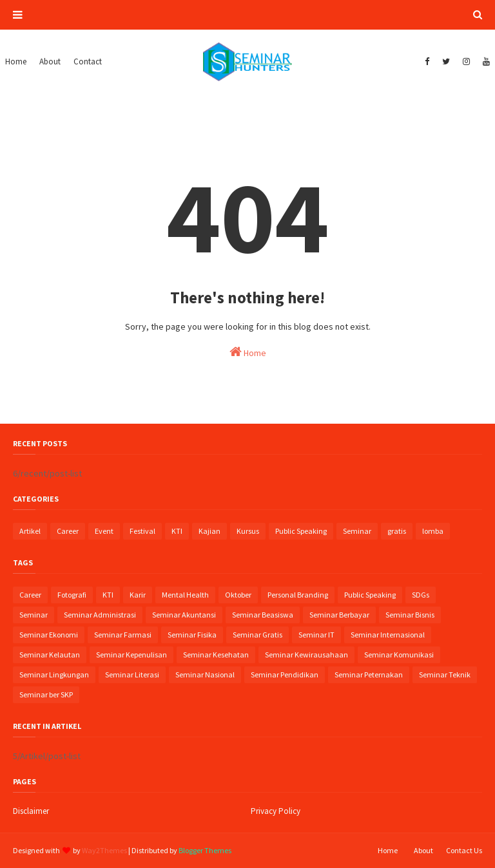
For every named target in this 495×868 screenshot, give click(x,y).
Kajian (209, 531)
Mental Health (185, 595)
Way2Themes (104, 850)
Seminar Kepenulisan (131, 655)
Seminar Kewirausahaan (306, 655)
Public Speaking (301, 531)
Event (104, 531)
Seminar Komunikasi (399, 655)
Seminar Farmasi (123, 635)
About (423, 850)
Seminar (357, 531)
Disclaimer (31, 811)
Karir (138, 595)
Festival (142, 531)
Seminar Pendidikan (285, 675)
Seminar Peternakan (369, 675)
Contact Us (464, 850)
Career (68, 531)
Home (248, 352)
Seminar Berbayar (339, 615)
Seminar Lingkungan (54, 675)
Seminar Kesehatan (216, 655)
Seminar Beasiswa (263, 615)
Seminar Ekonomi (49, 635)
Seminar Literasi (132, 675)
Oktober (238, 595)
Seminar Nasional (205, 675)
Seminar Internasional (388, 635)
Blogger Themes (205, 850)
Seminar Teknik (445, 675)
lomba (433, 531)
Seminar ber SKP (46, 694)
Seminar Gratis (257, 635)
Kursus (248, 531)
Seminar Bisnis (410, 615)
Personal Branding (298, 595)
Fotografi (72, 595)
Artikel (30, 531)
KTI (177, 531)
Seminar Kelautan (50, 655)
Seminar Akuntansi (184, 615)
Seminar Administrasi (100, 615)
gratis (397, 531)
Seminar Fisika (192, 635)
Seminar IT (316, 635)
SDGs (421, 595)
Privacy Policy (276, 811)
